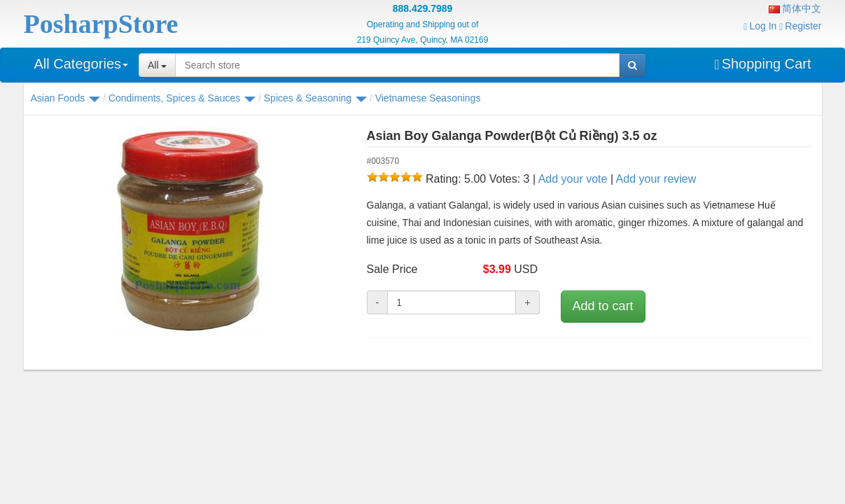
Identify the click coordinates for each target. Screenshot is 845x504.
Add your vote (573, 179)
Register (800, 26)
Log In (760, 26)
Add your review (656, 179)
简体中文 (795, 8)
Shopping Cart (762, 64)
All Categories (82, 64)
